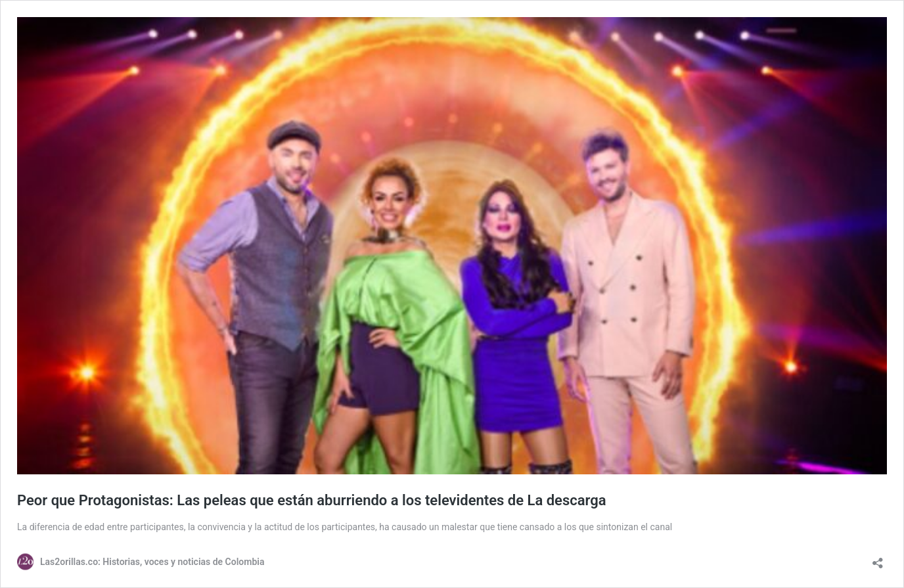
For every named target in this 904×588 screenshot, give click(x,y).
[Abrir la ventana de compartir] (878, 559)
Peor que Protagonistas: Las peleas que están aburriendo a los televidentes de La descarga (312, 500)
